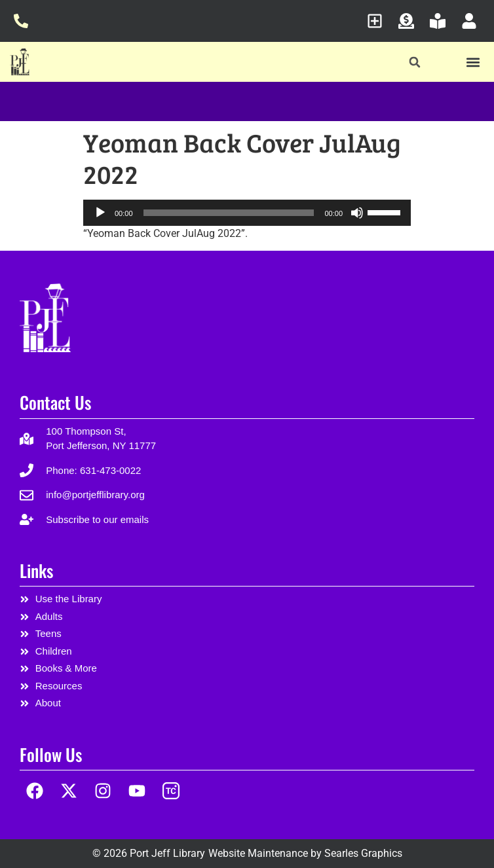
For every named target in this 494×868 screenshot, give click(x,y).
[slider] (229, 213)
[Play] (100, 213)
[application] (247, 213)
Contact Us (55, 402)
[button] (415, 63)
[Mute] (357, 213)
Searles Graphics (363, 853)
